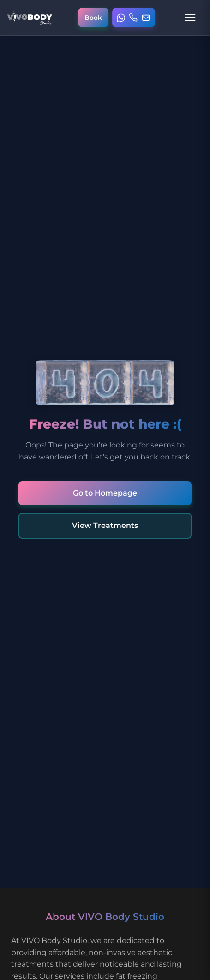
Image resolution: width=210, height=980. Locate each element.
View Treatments (105, 525)
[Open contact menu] (134, 18)
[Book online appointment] (93, 18)
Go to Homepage (105, 493)
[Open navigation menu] (190, 18)
